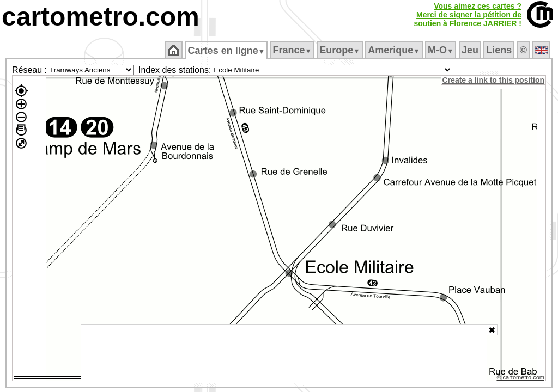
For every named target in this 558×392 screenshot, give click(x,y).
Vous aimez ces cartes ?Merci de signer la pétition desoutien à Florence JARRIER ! (468, 15)
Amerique (395, 50)
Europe (341, 50)
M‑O (442, 50)
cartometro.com (101, 17)
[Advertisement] (284, 354)
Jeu (471, 50)
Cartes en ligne (227, 51)
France (293, 50)
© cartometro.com (521, 379)
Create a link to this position (494, 80)
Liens (500, 50)
